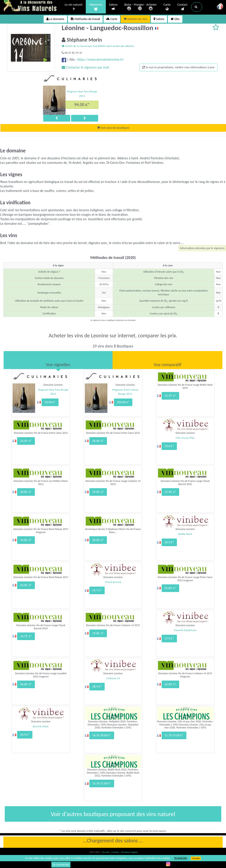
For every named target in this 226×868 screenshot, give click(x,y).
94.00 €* (82, 105)
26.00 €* (98, 441)
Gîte (175, 19)
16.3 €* (169, 542)
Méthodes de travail (85, 19)
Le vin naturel (73, 7)
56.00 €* (26, 684)
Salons (113, 7)
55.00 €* (170, 588)
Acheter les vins (135, 19)
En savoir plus (181, 858)
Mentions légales (130, 852)
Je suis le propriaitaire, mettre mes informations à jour (179, 67)
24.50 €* (26, 441)
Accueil (106, 852)
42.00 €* (170, 684)
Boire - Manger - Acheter (140, 7)
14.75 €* (26, 636)
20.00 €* (26, 492)
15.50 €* (170, 492)
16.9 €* (25, 735)
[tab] (58, 360)
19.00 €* (98, 492)
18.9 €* (97, 687)
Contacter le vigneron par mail (85, 67)
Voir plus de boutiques (113, 128)
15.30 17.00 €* (102, 783)
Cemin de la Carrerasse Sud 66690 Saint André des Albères (98, 46)
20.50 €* (26, 585)
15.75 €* (170, 396)
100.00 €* (123, 402)
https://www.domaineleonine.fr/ (101, 59)
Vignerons (96, 7)
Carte (167, 7)
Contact (182, 7)
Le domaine (55, 19)
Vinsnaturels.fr (32, 6)
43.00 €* (26, 540)
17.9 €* (169, 638)
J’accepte (196, 858)
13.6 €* (169, 446)
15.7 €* (97, 590)
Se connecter (61, 865)
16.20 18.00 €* (102, 735)
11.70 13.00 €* (174, 735)
